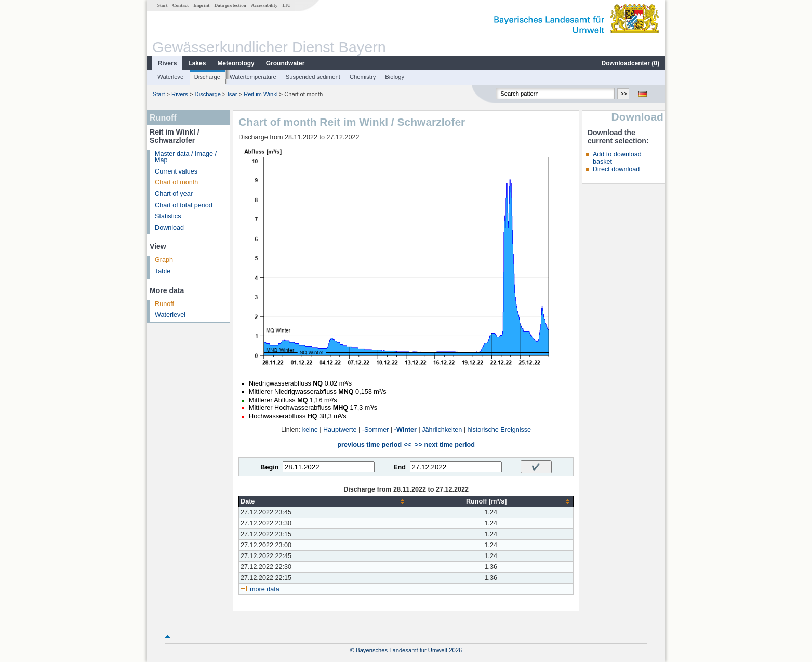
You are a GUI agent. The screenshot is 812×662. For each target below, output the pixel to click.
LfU (286, 5)
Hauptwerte (340, 430)
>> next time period (444, 445)
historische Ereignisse (500, 430)
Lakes (197, 63)
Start (163, 5)
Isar (232, 94)
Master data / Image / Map (186, 157)
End (400, 467)
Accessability (264, 5)
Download (169, 228)
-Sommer (376, 430)
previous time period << (374, 445)
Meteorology (236, 63)
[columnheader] (324, 502)
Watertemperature (253, 77)
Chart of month (176, 182)
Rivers (168, 63)
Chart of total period (184, 205)
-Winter (405, 430)
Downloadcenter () (630, 63)
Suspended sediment (313, 77)
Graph (164, 260)
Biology (395, 77)
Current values (176, 171)
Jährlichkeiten (442, 430)
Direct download (616, 169)
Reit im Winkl (261, 94)
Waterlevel (171, 77)
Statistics (168, 216)
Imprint (201, 5)
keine (310, 430)
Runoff (164, 304)
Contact (181, 5)
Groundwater (285, 63)
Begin (269, 467)
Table (163, 271)
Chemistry (363, 77)
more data (265, 589)
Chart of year (174, 194)
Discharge (207, 77)
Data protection (230, 5)
